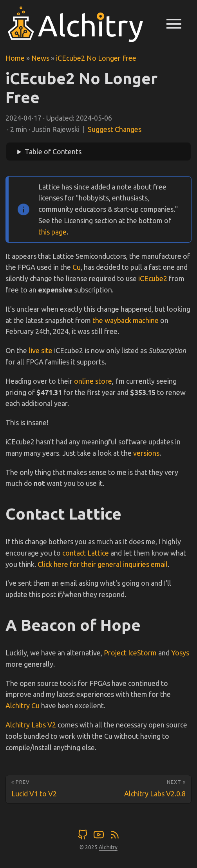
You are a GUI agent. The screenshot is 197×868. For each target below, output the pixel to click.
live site (41, 350)
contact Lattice (86, 553)
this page (52, 232)
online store (93, 381)
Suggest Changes (115, 129)
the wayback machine (126, 320)
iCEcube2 (153, 278)
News (40, 58)
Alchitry (108, 847)
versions (146, 453)
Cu (77, 267)
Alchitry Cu (23, 706)
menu (174, 23)
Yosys (180, 653)
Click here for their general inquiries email (103, 564)
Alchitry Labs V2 (31, 725)
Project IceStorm (130, 653)
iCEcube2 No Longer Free (96, 58)
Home (15, 58)
